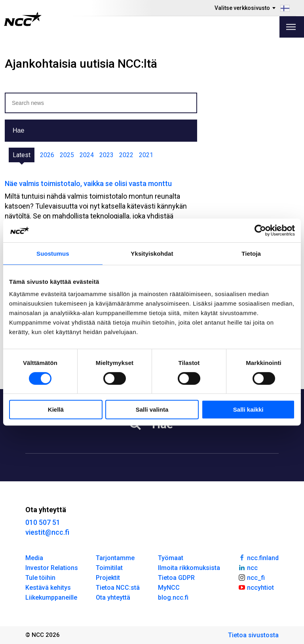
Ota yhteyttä (113, 597)
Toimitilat (109, 568)
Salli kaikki (248, 409)
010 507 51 (43, 522)
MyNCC (169, 588)
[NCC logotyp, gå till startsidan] (23, 19)
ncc (248, 567)
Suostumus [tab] (53, 254)
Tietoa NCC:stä (118, 588)
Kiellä (56, 409)
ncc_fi (251, 577)
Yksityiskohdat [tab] (152, 254)
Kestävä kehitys (48, 588)
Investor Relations (52, 568)
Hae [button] (18, 130)
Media (34, 558)
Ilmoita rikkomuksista (189, 568)
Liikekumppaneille (51, 597)
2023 (106, 155)
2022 (126, 155)
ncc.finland (258, 557)
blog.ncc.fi (173, 597)
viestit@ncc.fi (47, 532)
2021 (146, 155)
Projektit (108, 578)
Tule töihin (40, 578)
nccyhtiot (256, 587)
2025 (67, 155)
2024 (87, 155)
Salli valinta (152, 409)
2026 (47, 155)
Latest (22, 155)
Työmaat (171, 558)
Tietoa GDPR (176, 578)
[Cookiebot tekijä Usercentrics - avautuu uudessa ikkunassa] (260, 230)
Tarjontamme (115, 558)
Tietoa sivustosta (253, 635)
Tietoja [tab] (251, 254)
